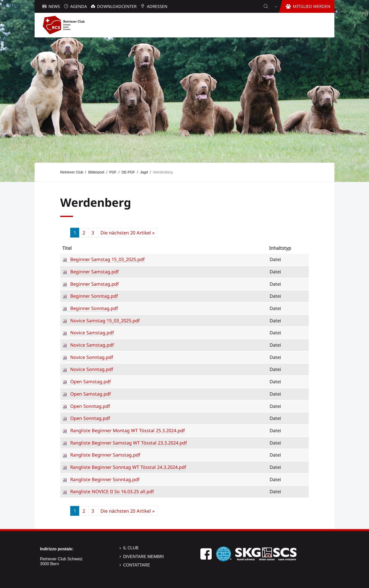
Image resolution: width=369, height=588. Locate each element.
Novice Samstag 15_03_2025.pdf (105, 321)
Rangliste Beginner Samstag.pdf (105, 455)
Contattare (137, 565)
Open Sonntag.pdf (90, 406)
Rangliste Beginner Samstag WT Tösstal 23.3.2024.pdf (129, 443)
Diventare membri (144, 557)
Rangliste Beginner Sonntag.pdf (105, 479)
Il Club (131, 548)
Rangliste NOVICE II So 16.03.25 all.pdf (112, 491)
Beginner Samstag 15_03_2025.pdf (107, 259)
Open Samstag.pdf (90, 381)
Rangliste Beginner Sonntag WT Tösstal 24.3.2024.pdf (128, 467)
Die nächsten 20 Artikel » (127, 233)
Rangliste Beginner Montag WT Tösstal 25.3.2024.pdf (127, 430)
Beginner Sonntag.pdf (94, 296)
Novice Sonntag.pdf (92, 357)
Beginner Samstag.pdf (94, 272)
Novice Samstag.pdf (92, 333)
